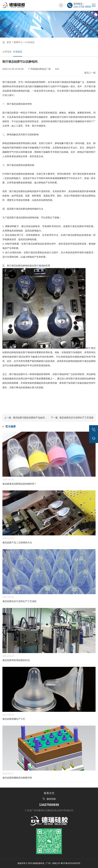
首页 (9, 42)
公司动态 (7, 52)
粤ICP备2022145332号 (71, 863)
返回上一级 (90, 73)
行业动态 (18, 52)
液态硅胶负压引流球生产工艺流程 (72, 418)
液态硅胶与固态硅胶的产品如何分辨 (27, 418)
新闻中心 (18, 42)
